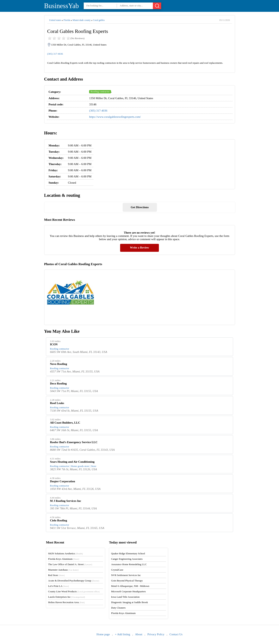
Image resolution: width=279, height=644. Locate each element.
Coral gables (99, 20)
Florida (67, 20)
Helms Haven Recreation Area (66, 602)
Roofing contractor (100, 92)
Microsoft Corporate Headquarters (128, 591)
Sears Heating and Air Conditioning (72, 462)
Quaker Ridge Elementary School (128, 553)
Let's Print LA (58, 586)
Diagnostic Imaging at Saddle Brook (129, 602)
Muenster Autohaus (63, 570)
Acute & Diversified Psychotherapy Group (74, 581)
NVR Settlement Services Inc (126, 575)
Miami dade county (82, 20)
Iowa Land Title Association (125, 597)
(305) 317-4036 (55, 54)
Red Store (56, 575)
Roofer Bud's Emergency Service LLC (74, 442)
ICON (54, 344)
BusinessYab (62, 6)
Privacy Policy (156, 634)
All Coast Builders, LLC (65, 423)
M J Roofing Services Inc (66, 501)
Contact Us (176, 634)
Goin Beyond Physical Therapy (127, 581)
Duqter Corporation (62, 481)
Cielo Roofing (59, 520)
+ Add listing (122, 634)
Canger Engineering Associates (127, 559)
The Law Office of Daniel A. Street (70, 564)
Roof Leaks (57, 403)
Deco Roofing (58, 383)
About (139, 634)
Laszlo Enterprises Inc (66, 597)
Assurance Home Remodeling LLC (129, 564)
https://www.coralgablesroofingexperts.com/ (115, 117)
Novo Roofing (59, 364)
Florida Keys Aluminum (64, 559)
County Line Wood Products (74, 591)
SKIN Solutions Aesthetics (65, 553)
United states (55, 20)
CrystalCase (117, 570)
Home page (103, 634)
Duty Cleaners (118, 608)
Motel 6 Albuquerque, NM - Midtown (130, 586)
